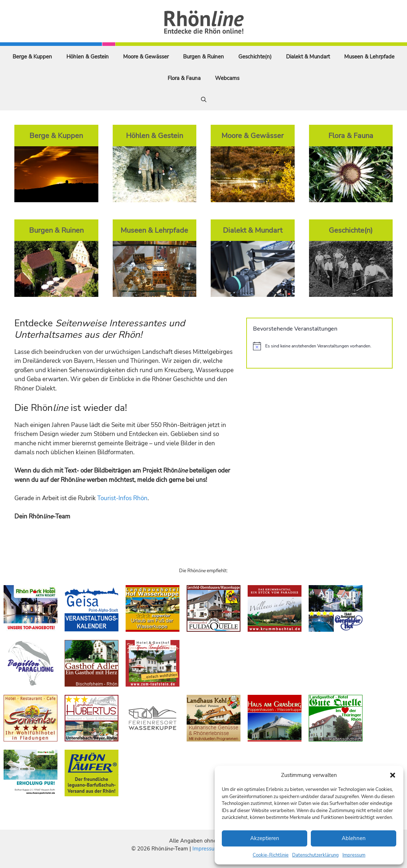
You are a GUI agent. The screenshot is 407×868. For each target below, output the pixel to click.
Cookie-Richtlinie (271, 855)
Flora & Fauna (184, 78)
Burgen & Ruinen (203, 57)
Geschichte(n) (255, 57)
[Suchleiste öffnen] (204, 100)
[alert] (319, 346)
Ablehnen (354, 838)
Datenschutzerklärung (315, 855)
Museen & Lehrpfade (369, 57)
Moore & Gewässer (146, 57)
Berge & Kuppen (32, 57)
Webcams (227, 78)
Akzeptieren (265, 838)
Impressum (354, 855)
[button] (393, 775)
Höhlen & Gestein (88, 57)
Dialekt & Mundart (308, 57)
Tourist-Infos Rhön (122, 498)
